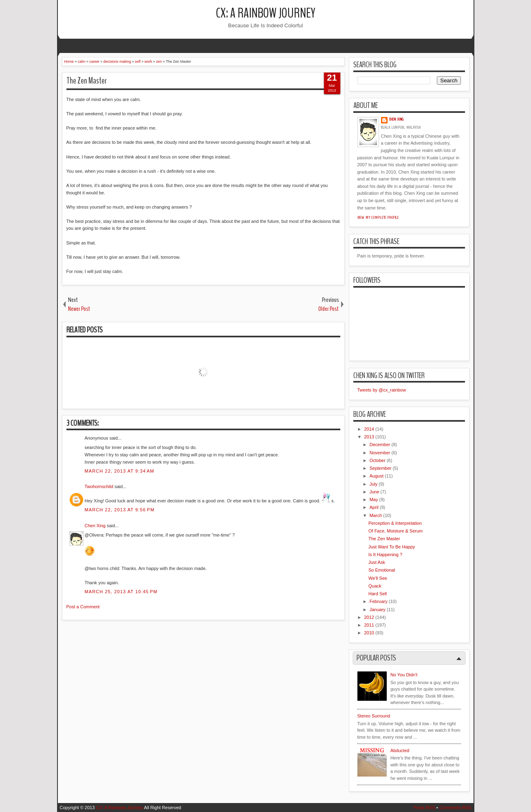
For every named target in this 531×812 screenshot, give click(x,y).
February (379, 601)
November (380, 453)
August (377, 476)
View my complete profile (378, 218)
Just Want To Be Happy (392, 547)
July (374, 484)
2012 (369, 617)
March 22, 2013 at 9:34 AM (120, 471)
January (378, 610)
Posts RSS (424, 808)
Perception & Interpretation (395, 523)
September (381, 468)
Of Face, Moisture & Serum (395, 531)
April (374, 507)
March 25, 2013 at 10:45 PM (121, 592)
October (378, 460)
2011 (369, 625)
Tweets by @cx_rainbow (382, 390)
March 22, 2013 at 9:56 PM (120, 510)
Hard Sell (378, 594)
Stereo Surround (374, 716)
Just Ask (377, 562)
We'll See (378, 578)
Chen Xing (95, 526)
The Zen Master (87, 81)
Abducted (400, 750)
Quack (375, 586)
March (376, 515)
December (380, 445)
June (375, 492)
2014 (369, 429)
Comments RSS (455, 808)
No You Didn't (404, 675)
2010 (369, 633)
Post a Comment (83, 607)
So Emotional (382, 570)
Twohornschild (99, 486)
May (374, 500)
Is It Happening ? (385, 555)
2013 (369, 437)
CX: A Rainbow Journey (266, 13)
